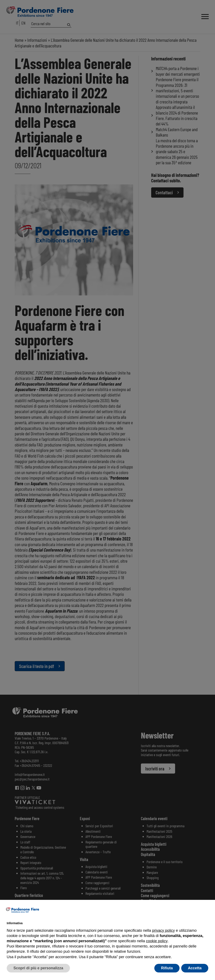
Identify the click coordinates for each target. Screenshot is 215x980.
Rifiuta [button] (167, 968)
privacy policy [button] (163, 930)
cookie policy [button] (157, 941)
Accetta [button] (195, 968)
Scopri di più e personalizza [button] (38, 968)
